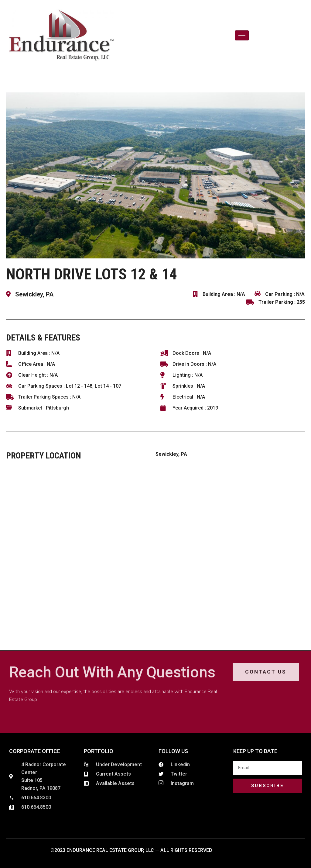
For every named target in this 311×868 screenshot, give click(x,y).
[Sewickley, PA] (155, 548)
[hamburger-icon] (242, 35)
